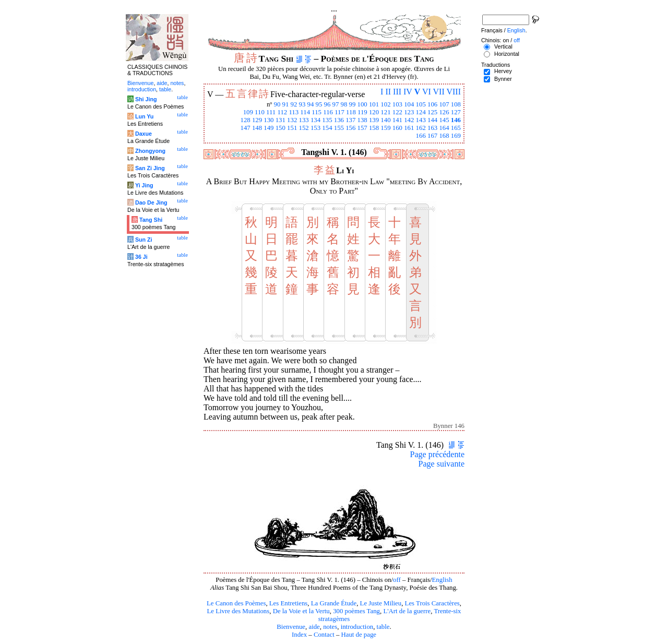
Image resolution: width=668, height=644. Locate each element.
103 (397, 104)
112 (282, 112)
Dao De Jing (151, 202)
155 (339, 128)
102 (385, 104)
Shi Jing (146, 99)
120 (374, 112)
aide (314, 627)
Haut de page (359, 635)
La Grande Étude (334, 603)
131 (281, 120)
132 (292, 120)
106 (432, 104)
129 (257, 120)
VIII (454, 92)
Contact (324, 635)
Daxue (144, 134)
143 (421, 120)
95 (319, 104)
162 (421, 128)
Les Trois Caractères (432, 603)
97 (336, 104)
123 (409, 112)
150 (281, 128)
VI (427, 92)
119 (362, 112)
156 (350, 128)
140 (385, 120)
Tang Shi (151, 220)
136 (339, 120)
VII (439, 92)
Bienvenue (291, 627)
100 (362, 104)
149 (269, 128)
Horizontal (507, 54)
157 (362, 128)
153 (315, 128)
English (442, 580)
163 (432, 128)
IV (408, 92)
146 (456, 120)
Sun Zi (144, 240)
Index (299, 635)
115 (317, 112)
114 (305, 112)
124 (421, 112)
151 (292, 128)
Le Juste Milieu (381, 603)
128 (245, 120)
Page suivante (442, 464)
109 (248, 112)
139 (374, 120)
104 (409, 104)
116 (328, 112)
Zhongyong (150, 151)
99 (353, 104)
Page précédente (437, 454)
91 (286, 104)
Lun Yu (144, 116)
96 (327, 104)
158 (374, 128)
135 (327, 120)
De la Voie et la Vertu (301, 611)
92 (294, 104)
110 (260, 112)
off (397, 580)
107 (444, 104)
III (397, 92)
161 (409, 128)
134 (315, 120)
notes (330, 627)
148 (257, 128)
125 (432, 112)
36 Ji (141, 257)
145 (444, 120)
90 (277, 104)
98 (344, 104)
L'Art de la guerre (407, 611)
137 (350, 120)
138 (362, 120)
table (383, 627)
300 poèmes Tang (356, 611)
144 (432, 120)
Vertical (503, 46)
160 (397, 128)
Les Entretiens (289, 603)
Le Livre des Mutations (238, 611)
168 (444, 136)
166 (421, 136)
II (388, 92)
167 (432, 136)
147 (245, 128)
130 (269, 120)
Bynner (503, 79)
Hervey (503, 71)
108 (456, 104)
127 (456, 112)
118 (351, 112)
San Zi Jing (150, 168)
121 (385, 112)
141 (397, 120)
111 (271, 112)
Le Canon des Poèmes (236, 603)
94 (311, 104)
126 (444, 112)
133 (304, 120)
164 (444, 128)
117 (339, 112)
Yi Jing (144, 185)
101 (374, 104)
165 (456, 128)
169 (456, 136)
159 (385, 128)
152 (304, 128)
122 (397, 112)
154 (327, 128)
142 (409, 120)
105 (421, 104)
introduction (357, 627)
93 (302, 104)
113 (294, 112)
